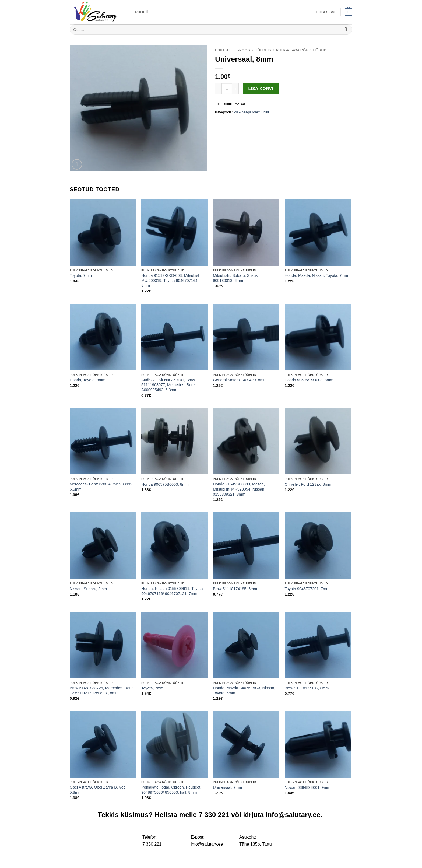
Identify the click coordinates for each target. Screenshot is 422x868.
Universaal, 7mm (227, 787)
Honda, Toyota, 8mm (88, 380)
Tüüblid (263, 50)
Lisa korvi (261, 88)
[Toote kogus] (227, 89)
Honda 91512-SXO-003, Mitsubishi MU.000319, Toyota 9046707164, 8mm (171, 280)
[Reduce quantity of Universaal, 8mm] (218, 89)
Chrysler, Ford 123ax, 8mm (308, 484)
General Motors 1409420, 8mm (240, 380)
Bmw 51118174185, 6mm (235, 589)
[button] (327, 12)
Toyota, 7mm (81, 275)
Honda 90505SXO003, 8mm (309, 380)
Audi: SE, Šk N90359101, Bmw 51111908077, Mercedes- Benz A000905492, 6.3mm (168, 385)
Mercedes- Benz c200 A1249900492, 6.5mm (102, 487)
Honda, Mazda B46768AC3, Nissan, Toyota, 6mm (244, 690)
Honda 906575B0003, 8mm (165, 484)
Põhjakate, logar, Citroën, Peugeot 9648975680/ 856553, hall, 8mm (171, 790)
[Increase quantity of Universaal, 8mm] (235, 89)
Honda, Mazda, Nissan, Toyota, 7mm (316, 275)
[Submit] (346, 29)
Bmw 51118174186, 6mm (307, 688)
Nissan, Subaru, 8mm (88, 589)
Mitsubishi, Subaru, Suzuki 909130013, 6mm (236, 278)
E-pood (140, 12)
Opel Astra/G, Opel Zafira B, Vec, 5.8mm (98, 790)
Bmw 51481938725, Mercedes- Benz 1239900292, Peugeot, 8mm (102, 690)
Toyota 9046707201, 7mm (307, 589)
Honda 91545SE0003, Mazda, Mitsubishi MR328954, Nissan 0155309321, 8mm (239, 489)
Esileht (223, 50)
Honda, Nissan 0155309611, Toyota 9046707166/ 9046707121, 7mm (172, 591)
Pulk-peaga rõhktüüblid (301, 50)
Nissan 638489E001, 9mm (308, 787)
